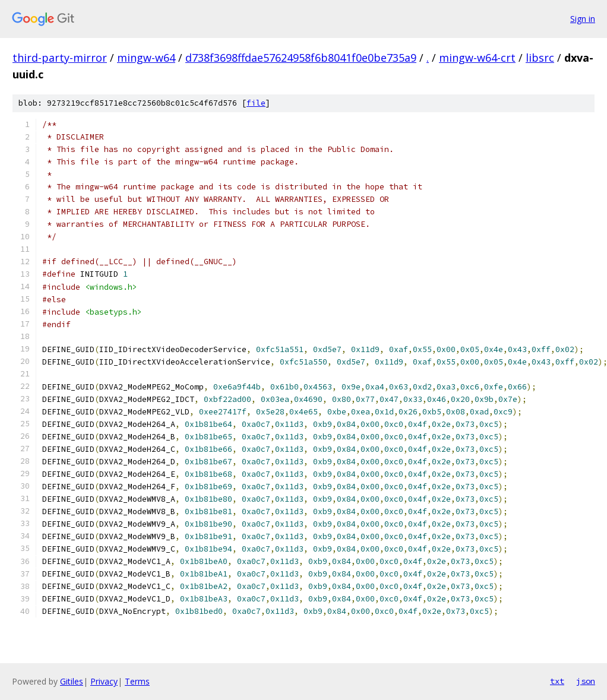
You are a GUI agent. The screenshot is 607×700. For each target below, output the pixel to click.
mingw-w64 (146, 58)
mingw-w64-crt (477, 58)
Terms (137, 681)
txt (557, 681)
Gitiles (72, 681)
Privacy (104, 681)
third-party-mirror (60, 58)
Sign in (583, 19)
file (256, 103)
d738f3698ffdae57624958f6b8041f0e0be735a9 (301, 58)
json (586, 681)
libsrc (540, 58)
